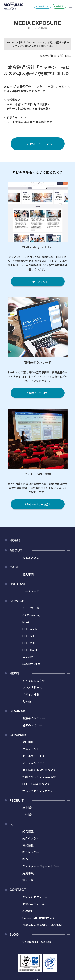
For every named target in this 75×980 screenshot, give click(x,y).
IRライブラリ (31, 838)
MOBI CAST (30, 650)
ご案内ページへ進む (38, 393)
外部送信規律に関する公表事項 (42, 925)
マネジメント (31, 749)
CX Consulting (31, 615)
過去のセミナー (32, 725)
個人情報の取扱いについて (39, 770)
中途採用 (28, 814)
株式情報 (28, 845)
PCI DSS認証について (36, 784)
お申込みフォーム (34, 904)
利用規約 (28, 911)
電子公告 (28, 880)
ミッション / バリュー (37, 763)
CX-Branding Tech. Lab (37, 941)
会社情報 (28, 742)
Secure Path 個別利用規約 (39, 918)
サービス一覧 (31, 608)
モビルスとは (31, 557)
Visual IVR (28, 657)
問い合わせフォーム (35, 897)
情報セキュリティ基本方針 (39, 777)
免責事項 (28, 873)
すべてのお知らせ (34, 680)
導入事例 (28, 574)
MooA (26, 622)
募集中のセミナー (34, 718)
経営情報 (28, 831)
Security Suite (31, 663)
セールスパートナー (35, 756)
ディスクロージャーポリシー (41, 866)
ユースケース (31, 591)
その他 (27, 701)
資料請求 (60, 6)
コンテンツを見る (38, 281)
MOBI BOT (29, 636)
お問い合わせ (43, 6)
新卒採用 (28, 807)
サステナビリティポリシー (39, 791)
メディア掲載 (31, 694)
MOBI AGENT (31, 629)
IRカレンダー (31, 852)
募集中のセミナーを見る (38, 504)
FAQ (25, 859)
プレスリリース (32, 687)
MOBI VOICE (30, 643)
